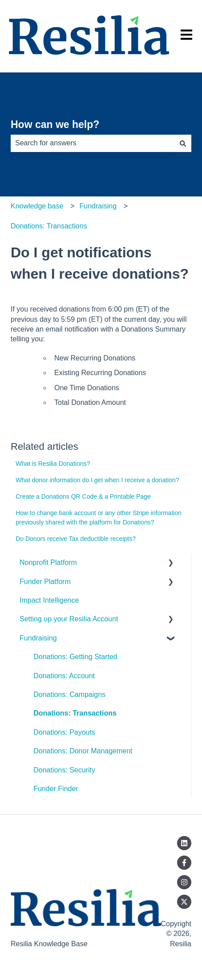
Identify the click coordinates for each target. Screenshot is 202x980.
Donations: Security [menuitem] (64, 770)
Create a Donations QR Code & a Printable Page (83, 496)
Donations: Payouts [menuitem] (64, 732)
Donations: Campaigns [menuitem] (69, 694)
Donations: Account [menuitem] (64, 676)
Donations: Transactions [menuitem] (75, 713)
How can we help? (55, 124)
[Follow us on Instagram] (184, 882)
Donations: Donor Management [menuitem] (83, 751)
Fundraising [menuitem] (38, 638)
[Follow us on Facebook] (184, 863)
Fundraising (98, 206)
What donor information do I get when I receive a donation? (97, 480)
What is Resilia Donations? (53, 464)
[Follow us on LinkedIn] (184, 843)
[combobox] (93, 143)
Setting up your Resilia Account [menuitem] (69, 619)
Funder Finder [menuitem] (56, 789)
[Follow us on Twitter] (184, 902)
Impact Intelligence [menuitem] (49, 600)
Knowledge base (37, 206)
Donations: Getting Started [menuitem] (75, 657)
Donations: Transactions (49, 226)
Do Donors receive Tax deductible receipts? (76, 539)
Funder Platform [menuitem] (45, 582)
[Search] (183, 143)
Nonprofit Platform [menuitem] (48, 562)
